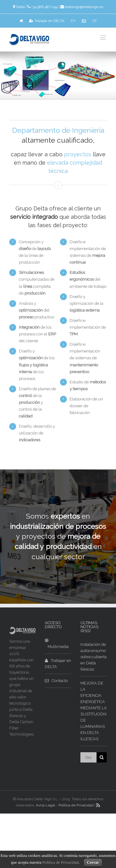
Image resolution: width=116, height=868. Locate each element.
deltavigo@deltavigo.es (84, 7)
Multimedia (57, 644)
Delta (20, 7)
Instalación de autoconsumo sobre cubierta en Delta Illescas (94, 657)
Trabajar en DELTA (47, 21)
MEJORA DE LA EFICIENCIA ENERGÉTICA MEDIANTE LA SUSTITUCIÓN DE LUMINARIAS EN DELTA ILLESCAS (94, 711)
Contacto (56, 681)
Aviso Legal (45, 805)
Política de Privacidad (76, 805)
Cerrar (93, 862)
